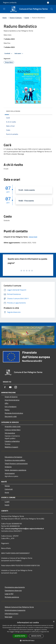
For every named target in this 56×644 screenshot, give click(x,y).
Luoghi (7, 502)
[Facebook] (5, 387)
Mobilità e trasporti (11, 447)
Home (5, 18)
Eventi (27, 18)
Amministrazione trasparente (15, 610)
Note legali (8, 617)
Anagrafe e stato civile (13, 426)
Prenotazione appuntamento (15, 587)
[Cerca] (52, 9)
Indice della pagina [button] (13, 111)
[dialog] (28, 632)
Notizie (7, 486)
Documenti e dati (11, 416)
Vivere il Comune (16, 18)
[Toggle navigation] (4, 9)
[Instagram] (16, 387)
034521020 (33, 237)
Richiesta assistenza (12, 597)
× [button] (54, 622)
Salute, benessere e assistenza (15, 470)
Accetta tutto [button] (20, 636)
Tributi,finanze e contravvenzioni (16, 463)
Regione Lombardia (10, 2)
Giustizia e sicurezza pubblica (15, 460)
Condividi (9, 54)
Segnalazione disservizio (13, 590)
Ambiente (8, 467)
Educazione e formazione (13, 457)
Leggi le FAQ (9, 594)
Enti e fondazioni (11, 407)
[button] (28, 641)
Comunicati (9, 489)
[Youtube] (10, 387)
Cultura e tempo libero (13, 430)
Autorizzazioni (10, 473)
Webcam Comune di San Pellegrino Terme (19, 607)
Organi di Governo (11, 397)
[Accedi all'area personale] (48, 3)
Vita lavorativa (10, 433)
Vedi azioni (19, 54)
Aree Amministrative (12, 400)
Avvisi (7, 492)
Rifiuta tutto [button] (36, 636)
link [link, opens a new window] (48, 632)
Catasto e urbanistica (12, 441)
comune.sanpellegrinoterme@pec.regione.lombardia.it (24, 529)
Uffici (7, 403)
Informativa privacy (12, 614)
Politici (7, 410)
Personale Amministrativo (14, 413)
